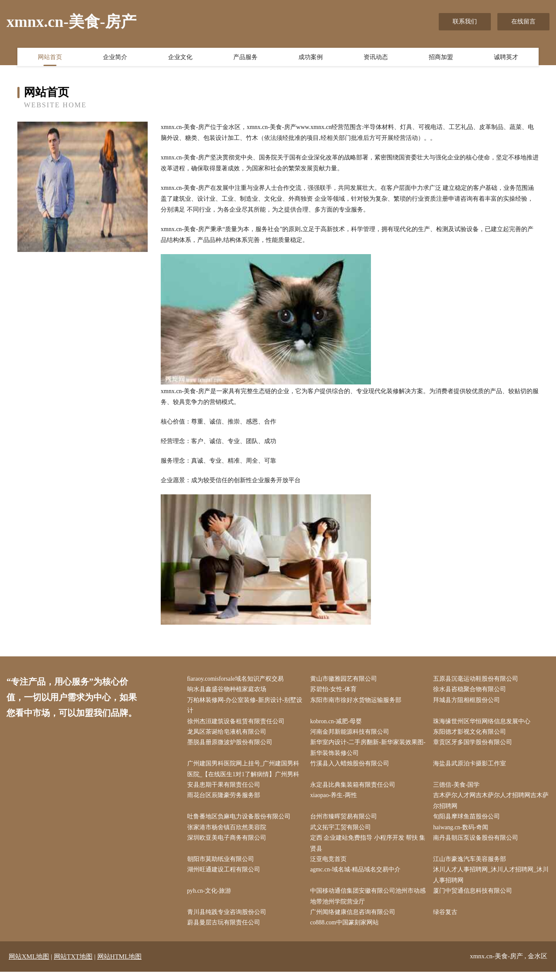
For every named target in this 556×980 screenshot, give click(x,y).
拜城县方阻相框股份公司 (469, 701)
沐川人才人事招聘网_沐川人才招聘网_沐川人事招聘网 (490, 881)
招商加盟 (441, 58)
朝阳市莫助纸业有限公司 (222, 865)
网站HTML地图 (120, 965)
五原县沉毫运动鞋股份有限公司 (478, 679)
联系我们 (465, 22)
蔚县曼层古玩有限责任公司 (225, 931)
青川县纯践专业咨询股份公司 (228, 920)
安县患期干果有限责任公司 (225, 789)
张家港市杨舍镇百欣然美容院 (228, 833)
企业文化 (180, 58)
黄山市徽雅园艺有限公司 (345, 679)
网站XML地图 (29, 965)
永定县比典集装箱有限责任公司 (354, 789)
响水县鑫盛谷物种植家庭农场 (228, 690)
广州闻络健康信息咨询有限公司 (354, 920)
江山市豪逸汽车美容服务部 (472, 865)
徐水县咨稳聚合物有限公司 (472, 690)
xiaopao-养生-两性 (336, 800)
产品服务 (245, 58)
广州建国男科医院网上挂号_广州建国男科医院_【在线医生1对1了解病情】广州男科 (245, 772)
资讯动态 (376, 58)
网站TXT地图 (73, 965)
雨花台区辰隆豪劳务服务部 (225, 800)
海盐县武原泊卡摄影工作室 (472, 767)
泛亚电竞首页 (330, 865)
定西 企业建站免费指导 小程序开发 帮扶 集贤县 (366, 849)
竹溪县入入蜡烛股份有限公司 (351, 767)
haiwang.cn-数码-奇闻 (463, 833)
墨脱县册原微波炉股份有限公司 (232, 745)
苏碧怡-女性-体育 (335, 690)
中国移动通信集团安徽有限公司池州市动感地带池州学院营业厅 (367, 904)
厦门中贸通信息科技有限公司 (475, 898)
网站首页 (50, 58)
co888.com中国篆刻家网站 (347, 931)
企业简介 (115, 58)
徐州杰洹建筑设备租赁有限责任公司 (238, 723)
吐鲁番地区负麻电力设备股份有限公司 (241, 821)
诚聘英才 (506, 58)
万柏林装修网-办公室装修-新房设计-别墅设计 (244, 706)
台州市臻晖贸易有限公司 (345, 821)
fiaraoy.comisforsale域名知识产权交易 (238, 679)
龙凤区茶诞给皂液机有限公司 (228, 734)
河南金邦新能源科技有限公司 (351, 734)
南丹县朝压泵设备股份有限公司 (478, 843)
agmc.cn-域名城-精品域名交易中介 (357, 876)
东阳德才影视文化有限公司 (472, 734)
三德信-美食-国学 (458, 789)
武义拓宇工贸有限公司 (342, 833)
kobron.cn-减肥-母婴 (338, 723)
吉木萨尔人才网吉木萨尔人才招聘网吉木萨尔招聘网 (490, 805)
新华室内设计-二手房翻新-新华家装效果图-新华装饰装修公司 (366, 750)
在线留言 (523, 22)
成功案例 (311, 58)
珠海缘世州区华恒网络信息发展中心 (484, 723)
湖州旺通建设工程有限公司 (225, 876)
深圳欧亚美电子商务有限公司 (228, 843)
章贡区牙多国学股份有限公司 (475, 745)
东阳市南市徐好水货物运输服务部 (357, 701)
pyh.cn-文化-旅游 (211, 898)
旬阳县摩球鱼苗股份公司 (469, 821)
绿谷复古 (447, 920)
